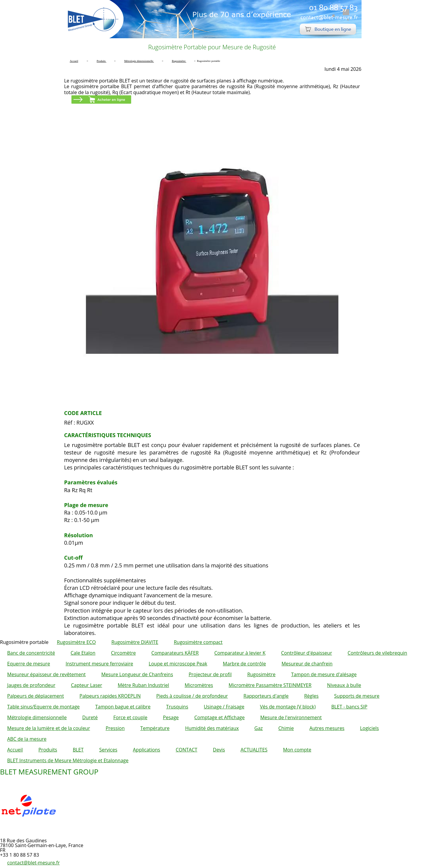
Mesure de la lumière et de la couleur (49, 728)
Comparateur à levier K (240, 653)
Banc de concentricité (31, 653)
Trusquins (177, 707)
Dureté (90, 717)
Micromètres (199, 685)
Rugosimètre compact (198, 642)
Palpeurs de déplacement (36, 696)
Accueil (15, 750)
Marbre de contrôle (244, 664)
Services (108, 750)
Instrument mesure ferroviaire (100, 664)
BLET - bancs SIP (349, 707)
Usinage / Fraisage (224, 707)
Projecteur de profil (210, 674)
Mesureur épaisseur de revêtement (46, 674)
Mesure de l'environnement (291, 717)
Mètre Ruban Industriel (143, 685)
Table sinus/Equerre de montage (43, 707)
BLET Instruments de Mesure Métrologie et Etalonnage (68, 760)
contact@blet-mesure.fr (33, 863)
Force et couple (130, 717)
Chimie (286, 728)
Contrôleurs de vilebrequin (377, 653)
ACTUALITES (254, 750)
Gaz (258, 728)
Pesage (171, 717)
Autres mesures (327, 728)
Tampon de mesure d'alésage (324, 674)
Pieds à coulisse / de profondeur (192, 696)
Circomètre (123, 653)
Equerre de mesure (29, 664)
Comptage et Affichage (219, 717)
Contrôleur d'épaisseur (307, 653)
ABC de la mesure (27, 739)
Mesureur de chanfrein (307, 664)
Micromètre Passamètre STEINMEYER (270, 685)
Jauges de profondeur (31, 685)
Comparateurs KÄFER (175, 653)
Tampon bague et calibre (123, 707)
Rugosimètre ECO (76, 642)
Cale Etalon (83, 653)
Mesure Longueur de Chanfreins (137, 674)
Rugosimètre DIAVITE (135, 642)
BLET (78, 750)
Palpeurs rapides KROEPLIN (110, 696)
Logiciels (369, 728)
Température (155, 728)
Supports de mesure (357, 696)
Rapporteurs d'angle (266, 696)
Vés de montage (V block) (288, 707)
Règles (311, 696)
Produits (48, 750)
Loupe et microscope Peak (178, 664)
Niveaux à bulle (344, 685)
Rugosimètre (261, 674)
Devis (219, 750)
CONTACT (186, 750)
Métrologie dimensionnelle (37, 717)
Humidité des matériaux (212, 728)
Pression (115, 728)
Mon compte (297, 750)
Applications (147, 750)
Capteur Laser (86, 685)
